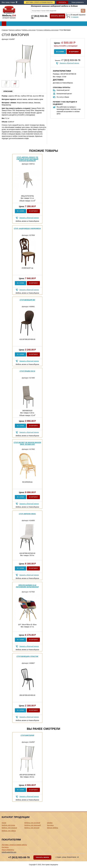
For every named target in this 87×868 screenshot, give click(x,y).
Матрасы (50, 825)
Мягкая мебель (53, 828)
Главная (5, 30)
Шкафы (50, 823)
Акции (4, 823)
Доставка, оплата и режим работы (39, 2)
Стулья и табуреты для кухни (48, 30)
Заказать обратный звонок (69, 63)
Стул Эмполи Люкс (27, 514)
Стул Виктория (27, 735)
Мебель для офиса (9, 831)
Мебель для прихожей (33, 825)
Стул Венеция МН (27, 300)
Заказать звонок (58, 16)
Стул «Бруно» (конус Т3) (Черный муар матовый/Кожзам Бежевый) (27, 159)
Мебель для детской (32, 828)
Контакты (62, 2)
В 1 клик (60, 52)
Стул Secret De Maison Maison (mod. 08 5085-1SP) (27, 443)
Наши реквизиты (78, 2)
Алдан (13, 2)
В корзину (74, 52)
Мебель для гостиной (32, 823)
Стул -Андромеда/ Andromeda (27, 229)
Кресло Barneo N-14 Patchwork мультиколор (27, 586)
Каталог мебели (15, 30)
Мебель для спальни (9, 828)
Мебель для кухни (29, 30)
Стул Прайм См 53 (27, 371)
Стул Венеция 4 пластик (27, 656)
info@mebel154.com (9, 852)
